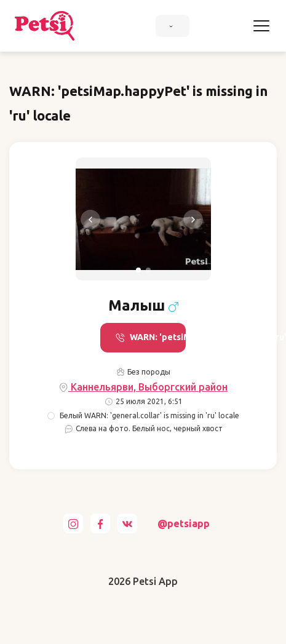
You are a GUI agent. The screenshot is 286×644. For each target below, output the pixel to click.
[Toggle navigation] (261, 26)
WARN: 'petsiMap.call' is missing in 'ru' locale (150, 337)
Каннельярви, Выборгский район (143, 387)
